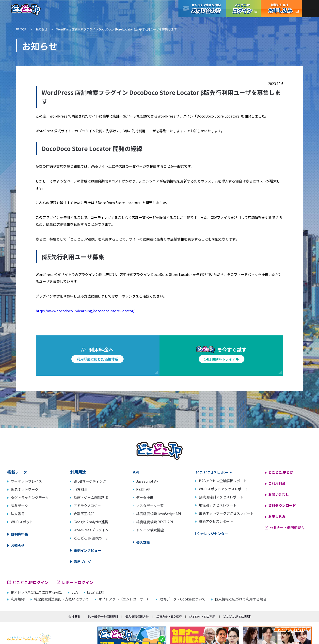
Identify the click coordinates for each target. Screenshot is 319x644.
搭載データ (17, 472)
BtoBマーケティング (90, 481)
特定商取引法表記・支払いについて (62, 599)
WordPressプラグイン (91, 530)
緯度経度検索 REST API (154, 522)
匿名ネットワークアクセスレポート (226, 513)
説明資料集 (19, 534)
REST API (144, 489)
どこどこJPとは (281, 472)
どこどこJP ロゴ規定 (237, 616)
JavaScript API (148, 481)
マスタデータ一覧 (150, 506)
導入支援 (143, 542)
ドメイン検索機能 (150, 530)
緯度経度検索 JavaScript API (159, 514)
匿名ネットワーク (25, 489)
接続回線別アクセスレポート (221, 497)
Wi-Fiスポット (22, 522)
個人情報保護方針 (137, 616)
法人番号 (18, 514)
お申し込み (277, 516)
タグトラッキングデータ (30, 497)
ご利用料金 (277, 483)
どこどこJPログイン (243, 9)
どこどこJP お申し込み (281, 9)
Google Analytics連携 (91, 522)
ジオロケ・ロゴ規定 (202, 616)
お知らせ (18, 545)
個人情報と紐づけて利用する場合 (241, 599)
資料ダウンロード (282, 505)
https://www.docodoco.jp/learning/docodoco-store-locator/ (85, 311)
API (136, 472)
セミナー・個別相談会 (287, 527)
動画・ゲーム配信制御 (91, 497)
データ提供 (145, 497)
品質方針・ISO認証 (169, 616)
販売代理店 (96, 592)
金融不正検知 (84, 514)
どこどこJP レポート (214, 472)
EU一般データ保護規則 (103, 616)
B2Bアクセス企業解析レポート (223, 481)
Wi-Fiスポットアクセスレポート (224, 489)
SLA (75, 592)
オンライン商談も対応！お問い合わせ (202, 9)
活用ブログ (82, 562)
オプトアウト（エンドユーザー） (124, 599)
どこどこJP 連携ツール (91, 538)
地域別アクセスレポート (218, 505)
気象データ (19, 506)
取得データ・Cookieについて (183, 599)
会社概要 (74, 616)
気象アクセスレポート (216, 521)
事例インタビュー (87, 550)
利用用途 (78, 472)
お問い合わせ (279, 494)
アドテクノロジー (87, 506)
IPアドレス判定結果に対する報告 (37, 592)
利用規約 (18, 599)
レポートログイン (78, 582)
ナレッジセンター (214, 534)
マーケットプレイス (26, 481)
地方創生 (80, 489)
